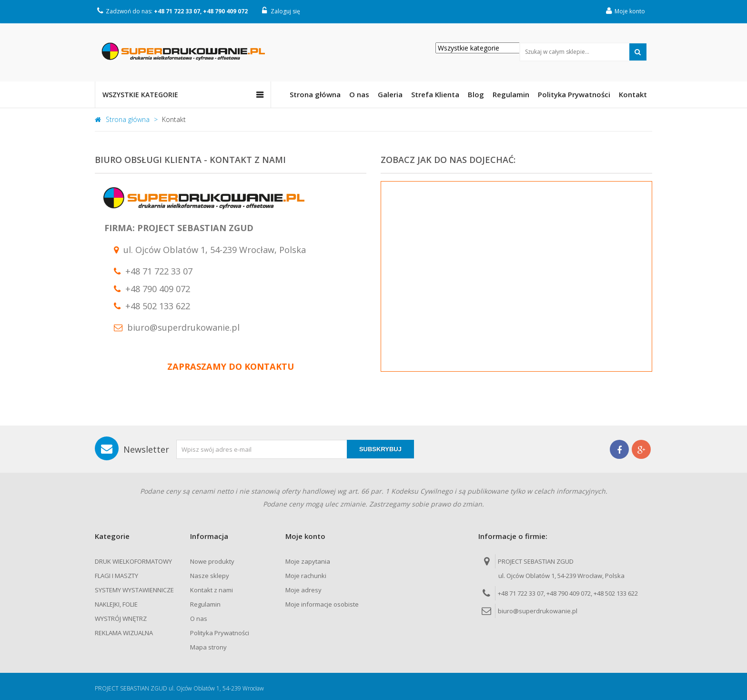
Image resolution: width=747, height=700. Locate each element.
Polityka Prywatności (220, 633)
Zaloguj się (281, 11)
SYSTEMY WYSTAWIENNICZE (134, 590)
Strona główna (122, 119)
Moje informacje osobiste (322, 604)
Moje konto (626, 11)
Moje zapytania (308, 561)
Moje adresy (303, 590)
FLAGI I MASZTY (116, 576)
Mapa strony (208, 647)
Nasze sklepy (210, 576)
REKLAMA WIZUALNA (124, 633)
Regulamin (205, 604)
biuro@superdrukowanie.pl (538, 611)
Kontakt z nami (212, 590)
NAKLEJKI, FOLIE (116, 604)
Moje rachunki (306, 576)
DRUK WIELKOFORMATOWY (133, 561)
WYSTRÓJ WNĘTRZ (121, 619)
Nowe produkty (212, 561)
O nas (199, 619)
